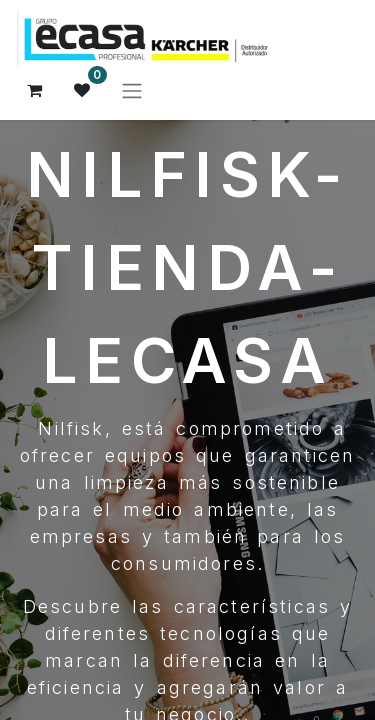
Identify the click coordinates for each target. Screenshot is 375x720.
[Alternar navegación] (132, 90)
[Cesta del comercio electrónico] (35, 90)
